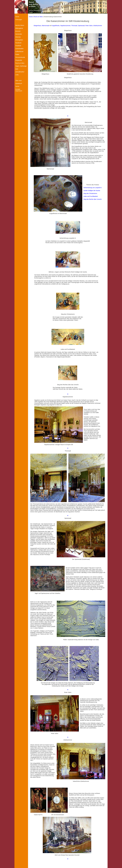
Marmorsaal (45, 26)
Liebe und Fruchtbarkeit (91, 196)
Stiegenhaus (37, 26)
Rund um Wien (38, 17)
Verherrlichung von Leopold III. (93, 188)
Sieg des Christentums (90, 193)
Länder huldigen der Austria (92, 191)
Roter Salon (89, 26)
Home (31, 17)
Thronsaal (74, 26)
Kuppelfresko (56, 26)
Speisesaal (81, 26)
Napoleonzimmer (65, 26)
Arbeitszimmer (98, 26)
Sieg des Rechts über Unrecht (92, 199)
